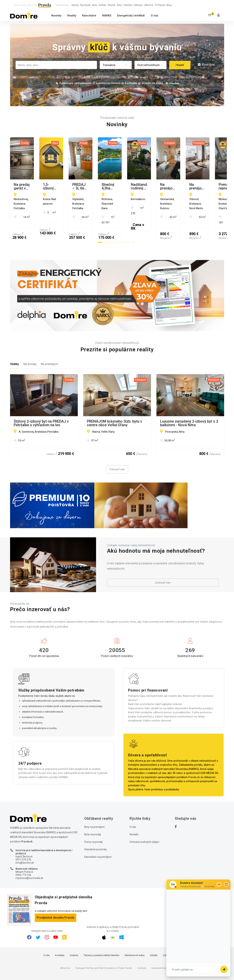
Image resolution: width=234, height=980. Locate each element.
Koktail (102, 5)
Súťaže (154, 938)
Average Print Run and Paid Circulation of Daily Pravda (104, 950)
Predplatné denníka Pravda (56, 900)
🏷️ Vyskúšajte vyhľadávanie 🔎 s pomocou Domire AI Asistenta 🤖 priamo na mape (109, 83)
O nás (155, 16)
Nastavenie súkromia (163, 950)
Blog (169, 5)
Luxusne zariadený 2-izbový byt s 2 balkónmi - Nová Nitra (189, 405)
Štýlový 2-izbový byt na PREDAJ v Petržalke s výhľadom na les (41, 405)
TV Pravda (160, 5)
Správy (75, 5)
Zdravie (111, 5)
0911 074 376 (23, 842)
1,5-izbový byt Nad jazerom (109, 185)
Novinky (56, 16)
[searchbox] (57, 65)
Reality (72, 16)
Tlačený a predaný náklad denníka (101, 938)
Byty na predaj (93, 817)
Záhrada (138, 5)
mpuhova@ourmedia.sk (29, 860)
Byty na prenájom (94, 809)
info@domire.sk (25, 845)
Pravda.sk (194, 759)
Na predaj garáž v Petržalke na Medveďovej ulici (39, 186)
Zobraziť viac (117, 452)
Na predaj (30, 346)
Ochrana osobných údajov (144, 824)
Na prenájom (49, 346)
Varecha (128, 5)
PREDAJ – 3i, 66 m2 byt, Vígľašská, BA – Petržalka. (189, 186)
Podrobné (206, 65)
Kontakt (134, 817)
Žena (119, 5)
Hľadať (180, 65)
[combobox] (56, 65)
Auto (95, 5)
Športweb (85, 5)
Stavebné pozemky (96, 832)
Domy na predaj (93, 824)
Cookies (142, 950)
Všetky (14, 346)
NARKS (107, 16)
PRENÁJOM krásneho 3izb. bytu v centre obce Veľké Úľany (115, 405)
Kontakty (60, 938)
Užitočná (148, 5)
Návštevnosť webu (135, 938)
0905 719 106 (23, 857)
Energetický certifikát (131, 16)
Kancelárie (89, 16)
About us (65, 950)
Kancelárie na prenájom (98, 839)
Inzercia (74, 938)
